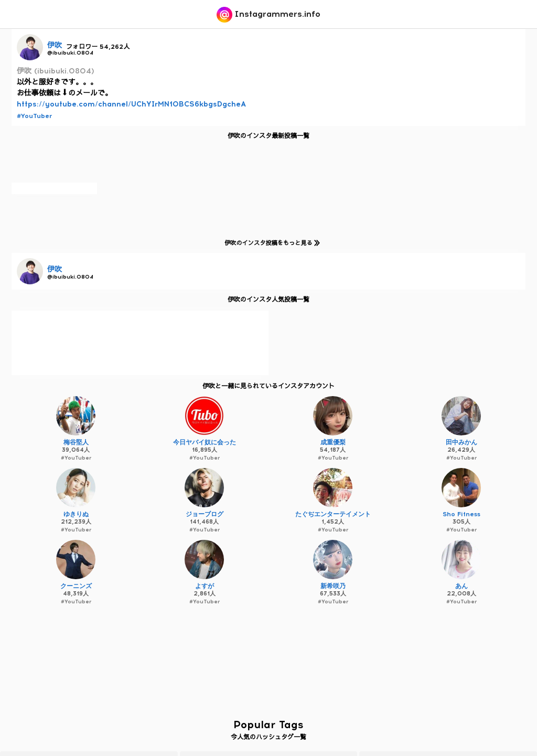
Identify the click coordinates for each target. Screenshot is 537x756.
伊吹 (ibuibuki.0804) (56, 71)
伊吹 (55, 45)
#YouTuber (34, 116)
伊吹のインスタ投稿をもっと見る (270, 243)
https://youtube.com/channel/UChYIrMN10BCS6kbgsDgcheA (131, 104)
